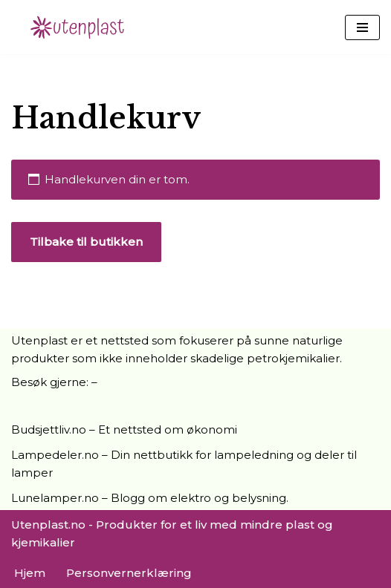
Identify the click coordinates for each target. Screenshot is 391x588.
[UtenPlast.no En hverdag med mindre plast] (82, 27)
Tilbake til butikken (86, 242)
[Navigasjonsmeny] (362, 27)
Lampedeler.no (55, 455)
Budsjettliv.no (49, 429)
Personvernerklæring (129, 573)
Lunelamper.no (55, 498)
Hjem (30, 573)
